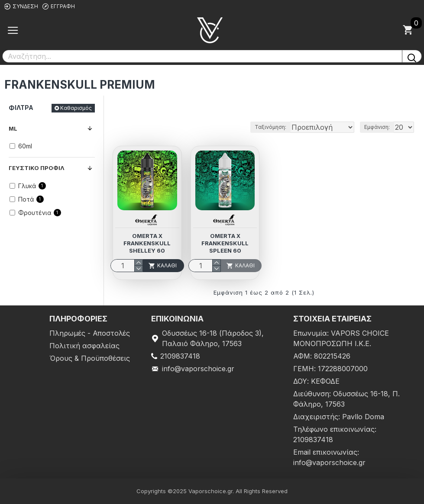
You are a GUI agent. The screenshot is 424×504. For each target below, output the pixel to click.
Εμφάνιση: (377, 127)
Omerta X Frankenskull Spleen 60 (225, 243)
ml (13, 128)
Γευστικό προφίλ (37, 168)
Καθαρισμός (76, 108)
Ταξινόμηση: (270, 127)
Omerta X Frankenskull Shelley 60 (147, 243)
